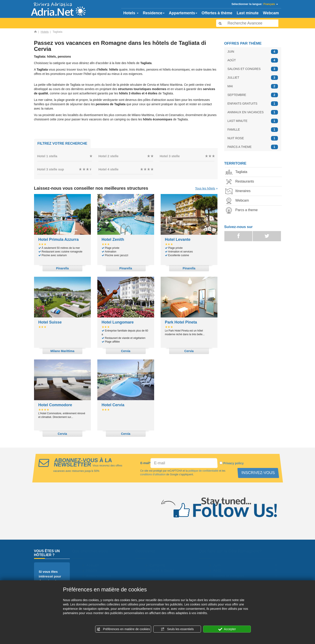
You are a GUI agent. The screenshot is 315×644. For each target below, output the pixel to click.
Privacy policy (234, 463)
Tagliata (238, 172)
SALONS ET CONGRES (253, 69)
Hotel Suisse (50, 322)
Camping (159, 565)
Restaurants (241, 182)
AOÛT (253, 60)
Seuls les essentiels (177, 629)
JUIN (253, 52)
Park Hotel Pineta (181, 322)
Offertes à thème (217, 13)
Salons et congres (230, 576)
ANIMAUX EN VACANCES (253, 112)
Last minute (248, 13)
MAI (253, 86)
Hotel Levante (178, 239)
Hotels (131, 13)
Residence (154, 13)
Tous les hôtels (205, 188)
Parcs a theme (243, 210)
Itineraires (239, 191)
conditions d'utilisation (153, 474)
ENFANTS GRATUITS (253, 104)
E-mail (145, 463)
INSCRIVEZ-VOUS (257, 473)
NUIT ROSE (253, 138)
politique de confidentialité (203, 471)
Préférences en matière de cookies (123, 629)
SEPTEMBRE (253, 95)
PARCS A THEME (253, 147)
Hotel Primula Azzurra (59, 239)
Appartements (183, 13)
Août (219, 570)
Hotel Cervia (113, 405)
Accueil (94, 565)
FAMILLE (253, 130)
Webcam (271, 13)
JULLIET (253, 78)
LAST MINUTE (253, 121)
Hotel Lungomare (118, 322)
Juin (218, 565)
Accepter (227, 629)
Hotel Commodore (55, 405)
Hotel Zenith (113, 239)
